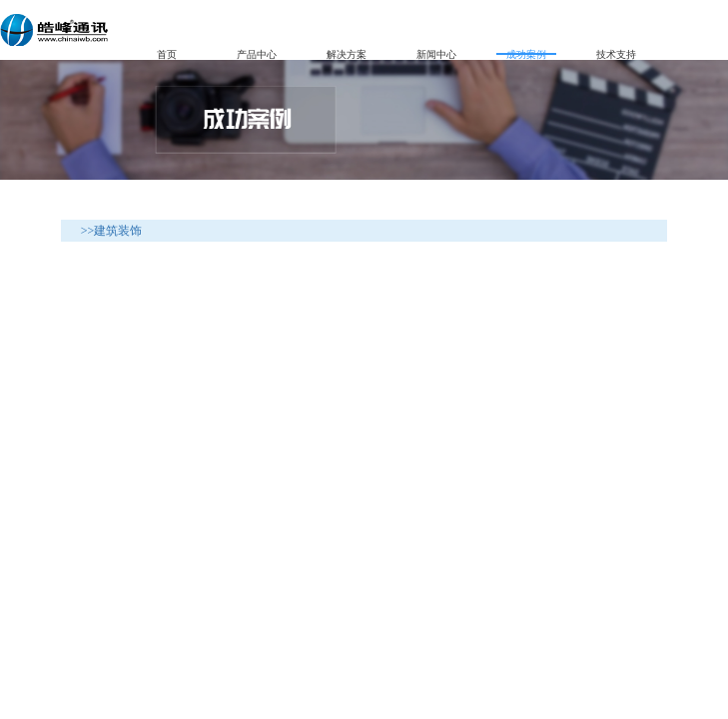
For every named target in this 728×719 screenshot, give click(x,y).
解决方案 (347, 52)
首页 (167, 52)
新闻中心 (436, 52)
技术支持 (616, 52)
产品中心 (257, 52)
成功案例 (526, 52)
